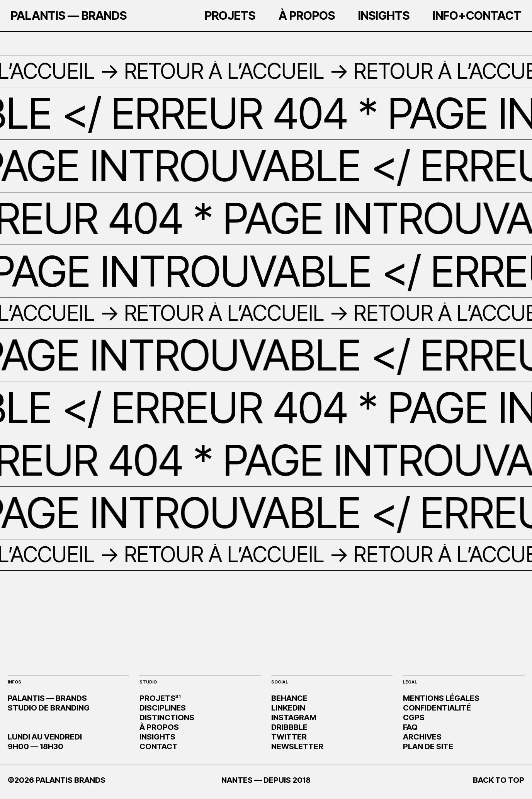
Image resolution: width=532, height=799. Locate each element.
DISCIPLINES (163, 708)
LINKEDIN (288, 708)
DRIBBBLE (289, 727)
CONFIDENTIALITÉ (437, 708)
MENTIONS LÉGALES (441, 698)
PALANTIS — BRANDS (69, 18)
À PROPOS (159, 727)
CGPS (414, 717)
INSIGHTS (157, 737)
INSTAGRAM (294, 717)
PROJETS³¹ (160, 698)
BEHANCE (289, 698)
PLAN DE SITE (428, 746)
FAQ (410, 727)
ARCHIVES (422, 737)
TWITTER (289, 737)
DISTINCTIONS (167, 717)
